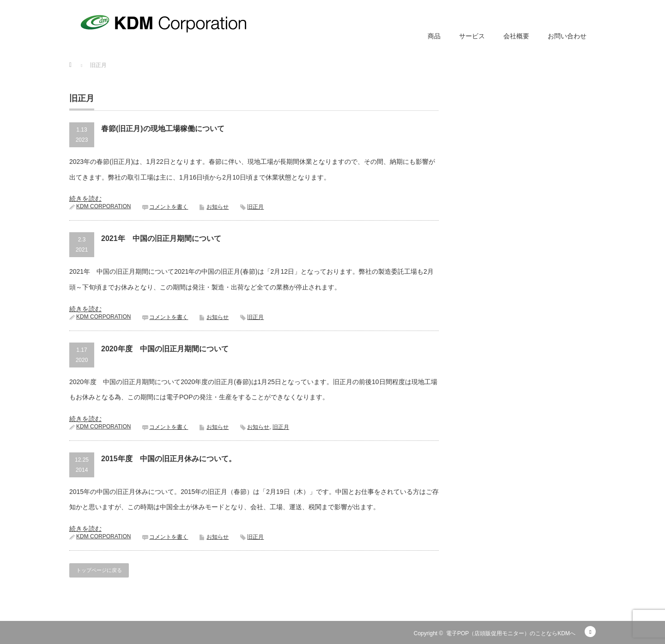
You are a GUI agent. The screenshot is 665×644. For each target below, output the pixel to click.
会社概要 (516, 36)
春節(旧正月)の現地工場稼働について (163, 129)
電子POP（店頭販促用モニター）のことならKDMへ (511, 633)
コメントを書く (169, 207)
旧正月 (255, 207)
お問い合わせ (567, 36)
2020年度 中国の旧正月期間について (165, 349)
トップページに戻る (99, 570)
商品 (434, 36)
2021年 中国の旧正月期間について (161, 238)
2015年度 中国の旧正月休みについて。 (169, 459)
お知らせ (218, 207)
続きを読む (85, 199)
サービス (472, 36)
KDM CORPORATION (103, 206)
